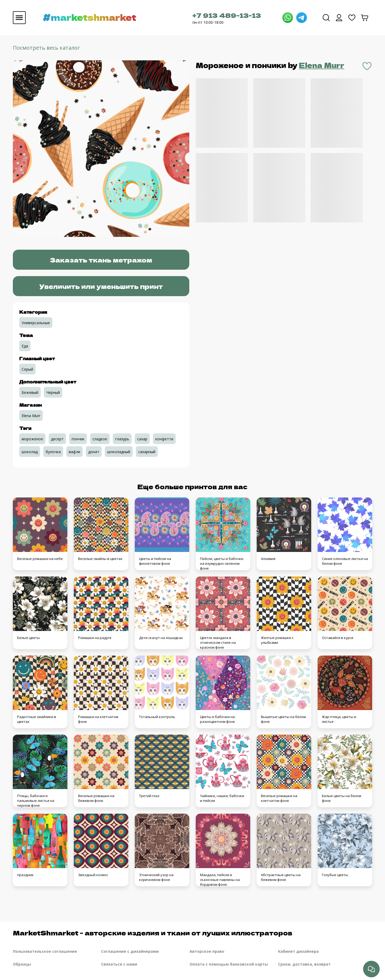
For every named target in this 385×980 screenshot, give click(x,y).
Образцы (22, 964)
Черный (53, 392)
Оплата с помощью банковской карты (229, 964)
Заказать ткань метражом (101, 260)
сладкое (100, 439)
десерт (57, 439)
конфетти (164, 439)
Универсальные (36, 323)
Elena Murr (322, 65)
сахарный (147, 452)
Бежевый (30, 392)
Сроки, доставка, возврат (304, 964)
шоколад (30, 452)
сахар (142, 439)
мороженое (32, 439)
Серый (27, 369)
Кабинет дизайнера (298, 951)
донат (94, 452)
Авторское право (207, 951)
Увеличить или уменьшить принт (101, 286)
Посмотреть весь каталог (46, 48)
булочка (53, 452)
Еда (25, 346)
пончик (78, 439)
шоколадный (119, 452)
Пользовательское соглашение (45, 951)
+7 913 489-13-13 (227, 15)
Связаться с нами (119, 964)
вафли (74, 452)
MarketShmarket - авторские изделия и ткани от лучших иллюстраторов (153, 933)
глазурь (122, 439)
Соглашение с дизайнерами (130, 951)
